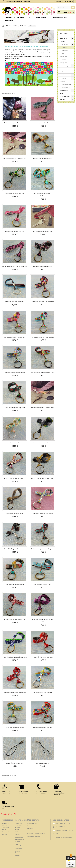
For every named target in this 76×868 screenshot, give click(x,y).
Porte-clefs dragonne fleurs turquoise (43, 549)
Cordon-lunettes (63, 70)
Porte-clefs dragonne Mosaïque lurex (15, 158)
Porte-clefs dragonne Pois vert (15, 194)
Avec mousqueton (64, 55)
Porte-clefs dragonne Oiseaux (43, 692)
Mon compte (69, 1)
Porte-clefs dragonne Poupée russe (15, 692)
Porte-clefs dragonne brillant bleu (15, 302)
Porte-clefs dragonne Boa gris (43, 443)
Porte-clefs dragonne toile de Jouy (15, 620)
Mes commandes (32, 823)
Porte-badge (65, 66)
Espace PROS (19, 837)
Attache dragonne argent (43, 763)
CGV (16, 832)
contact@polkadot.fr (66, 837)
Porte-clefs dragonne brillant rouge (43, 231)
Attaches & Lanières (14, 18)
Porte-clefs (23, 26)
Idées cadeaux (19, 848)
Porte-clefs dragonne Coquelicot (15, 408)
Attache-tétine (65, 87)
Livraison (17, 835)
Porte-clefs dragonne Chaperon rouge (43, 372)
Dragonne (64, 48)
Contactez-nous (59, 1)
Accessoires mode (38, 18)
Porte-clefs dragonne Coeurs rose (15, 337)
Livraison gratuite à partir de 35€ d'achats (18, 2)
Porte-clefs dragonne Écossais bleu (15, 549)
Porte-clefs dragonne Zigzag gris (43, 514)
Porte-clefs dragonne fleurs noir (43, 266)
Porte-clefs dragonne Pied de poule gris (43, 123)
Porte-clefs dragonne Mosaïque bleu (43, 337)
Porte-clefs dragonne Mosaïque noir (43, 302)
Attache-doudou (66, 84)
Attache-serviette (63, 80)
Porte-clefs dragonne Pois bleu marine (15, 657)
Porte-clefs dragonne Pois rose (15, 231)
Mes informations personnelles (36, 834)
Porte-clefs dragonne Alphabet (43, 158)
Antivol (63, 75)
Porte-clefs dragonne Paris (43, 584)
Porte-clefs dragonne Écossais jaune (43, 478)
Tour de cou (65, 51)
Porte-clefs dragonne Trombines (15, 372)
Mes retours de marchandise (35, 826)
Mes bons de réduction (34, 836)
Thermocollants (59, 18)
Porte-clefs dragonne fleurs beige (15, 443)
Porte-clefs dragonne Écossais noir (15, 123)
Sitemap (17, 855)
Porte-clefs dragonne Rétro (15, 514)
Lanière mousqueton (64, 61)
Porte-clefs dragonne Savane (15, 728)
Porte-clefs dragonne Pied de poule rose (15, 266)
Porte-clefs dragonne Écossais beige (43, 408)
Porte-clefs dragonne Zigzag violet (15, 478)
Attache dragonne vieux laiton (15, 763)
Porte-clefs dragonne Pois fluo (43, 728)
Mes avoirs (30, 828)
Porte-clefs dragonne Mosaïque (15, 584)
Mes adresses (31, 831)
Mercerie (9, 21)
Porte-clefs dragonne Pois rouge (43, 657)
